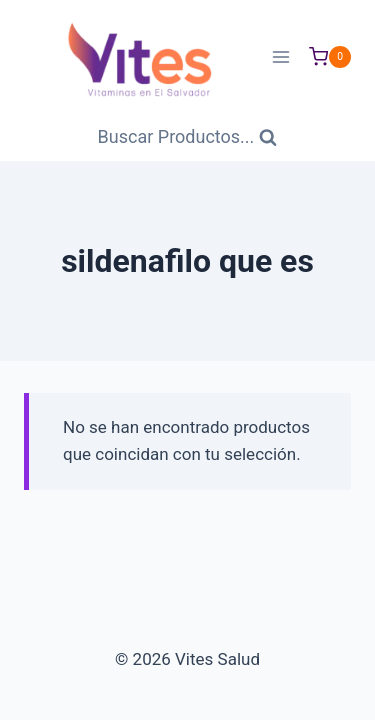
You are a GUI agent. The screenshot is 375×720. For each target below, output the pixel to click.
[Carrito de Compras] (330, 57)
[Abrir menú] (280, 56)
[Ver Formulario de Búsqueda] (188, 137)
